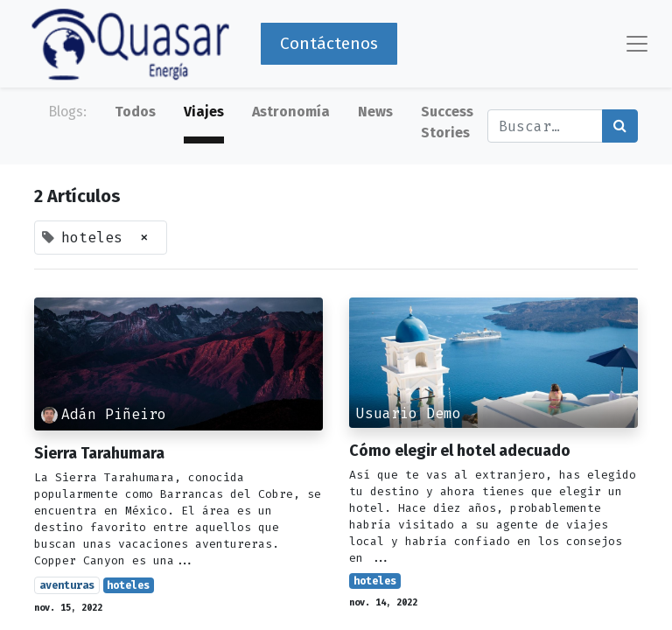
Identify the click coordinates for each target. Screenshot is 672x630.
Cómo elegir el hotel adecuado (460, 451)
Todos (135, 112)
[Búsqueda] (620, 126)
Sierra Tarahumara (99, 454)
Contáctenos (329, 43)
